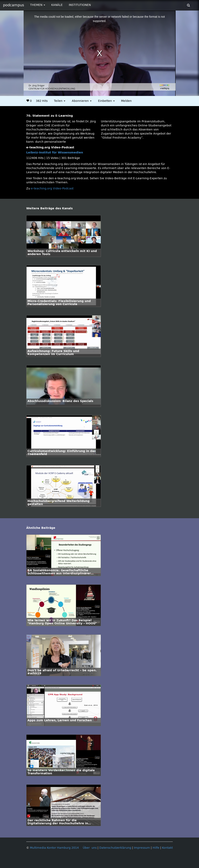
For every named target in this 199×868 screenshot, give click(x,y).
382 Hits (42, 101)
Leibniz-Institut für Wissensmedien (55, 153)
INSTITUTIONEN (80, 5)
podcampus (14, 5)
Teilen (60, 101)
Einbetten (106, 101)
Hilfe (156, 848)
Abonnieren (82, 101)
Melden (126, 101)
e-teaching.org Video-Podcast (52, 188)
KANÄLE (57, 5)
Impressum (142, 848)
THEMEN (38, 5)
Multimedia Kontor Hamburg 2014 (54, 848)
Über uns (90, 848)
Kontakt (167, 848)
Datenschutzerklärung (115, 848)
